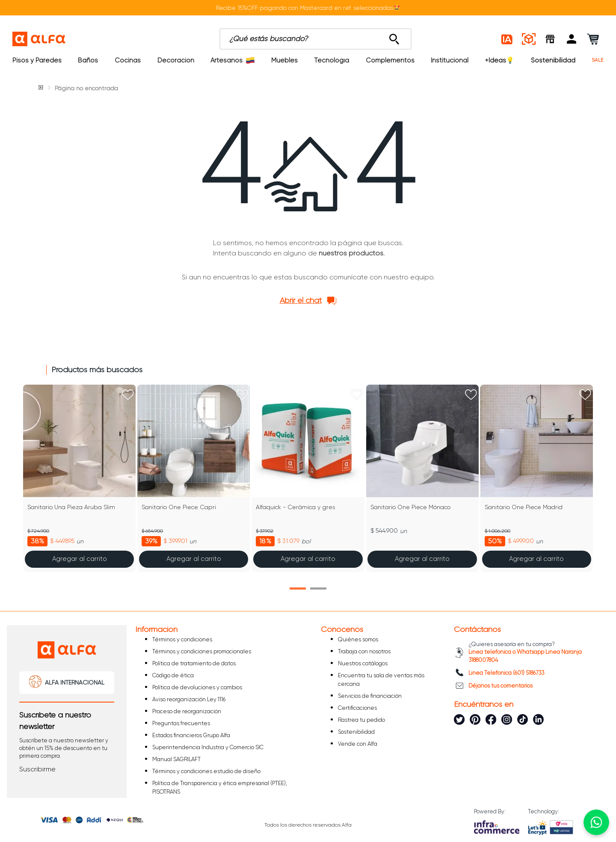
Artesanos (232, 60)
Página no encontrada (86, 88)
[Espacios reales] (529, 39)
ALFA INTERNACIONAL (75, 682)
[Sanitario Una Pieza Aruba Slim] (79, 478)
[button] (572, 39)
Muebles (284, 60)
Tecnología (332, 60)
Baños (88, 60)
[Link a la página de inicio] (41, 88)
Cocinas (128, 60)
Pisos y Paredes (37, 60)
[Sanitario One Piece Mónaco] (422, 478)
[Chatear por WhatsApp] (596, 822)
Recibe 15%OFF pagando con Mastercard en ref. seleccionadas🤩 (308, 8)
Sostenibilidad (553, 60)
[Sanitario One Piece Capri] (194, 478)
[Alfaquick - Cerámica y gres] (308, 478)
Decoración (176, 60)
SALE (598, 60)
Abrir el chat (301, 300)
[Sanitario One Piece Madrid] (537, 478)
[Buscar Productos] (394, 37)
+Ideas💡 (500, 60)
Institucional (450, 60)
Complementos (390, 60)
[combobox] (315, 39)
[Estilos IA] (507, 39)
